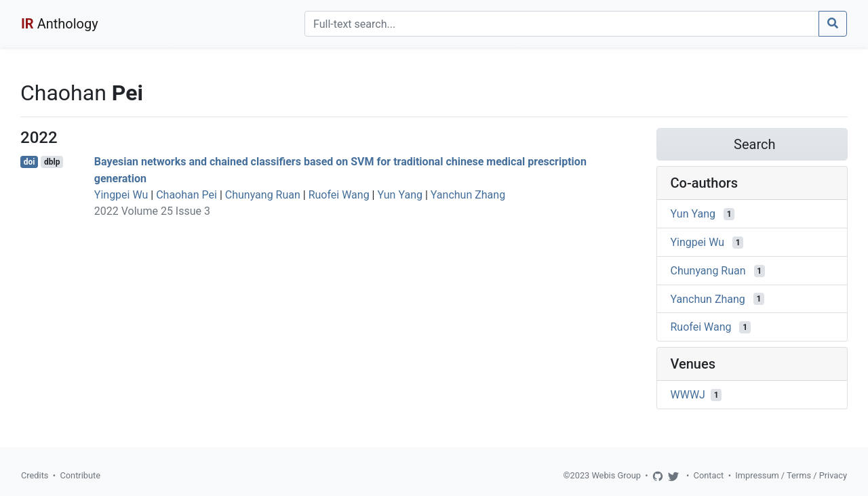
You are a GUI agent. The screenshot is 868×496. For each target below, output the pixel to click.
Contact (709, 475)
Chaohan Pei (186, 195)
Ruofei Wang (339, 195)
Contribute (80, 475)
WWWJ (688, 395)
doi (29, 162)
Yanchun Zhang (468, 195)
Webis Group (616, 475)
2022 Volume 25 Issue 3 (152, 211)
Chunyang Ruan (263, 195)
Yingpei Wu (121, 195)
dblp (52, 162)
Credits (35, 475)
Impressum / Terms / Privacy (791, 475)
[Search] (562, 24)
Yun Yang (400, 195)
